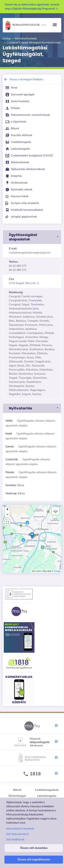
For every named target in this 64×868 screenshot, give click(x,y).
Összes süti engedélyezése (34, 860)
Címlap (7, 39)
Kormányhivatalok (23, 25)
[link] (32, 237)
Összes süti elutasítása (34, 848)
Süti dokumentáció (17, 834)
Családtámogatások (47, 790)
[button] (32, 535)
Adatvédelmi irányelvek (20, 829)
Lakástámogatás (47, 796)
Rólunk (17, 790)
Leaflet (37, 571)
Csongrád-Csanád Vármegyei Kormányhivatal (34, 43)
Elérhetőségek (17, 796)
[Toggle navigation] (55, 25)
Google (57, 571)
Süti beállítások (15, 839)
